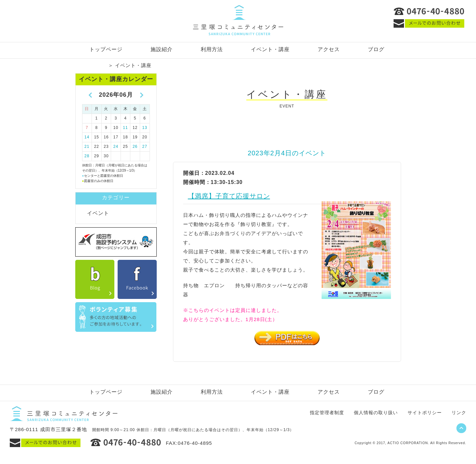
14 (87, 137)
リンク (459, 413)
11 (125, 128)
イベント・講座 (270, 49)
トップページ (106, 49)
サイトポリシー (425, 413)
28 (87, 156)
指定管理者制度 (327, 413)
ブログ (376, 49)
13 (145, 128)
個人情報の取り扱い (376, 413)
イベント (98, 213)
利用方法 (212, 49)
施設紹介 (162, 49)
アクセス (329, 49)
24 (116, 147)
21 (87, 147)
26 (135, 147)
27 (145, 147)
